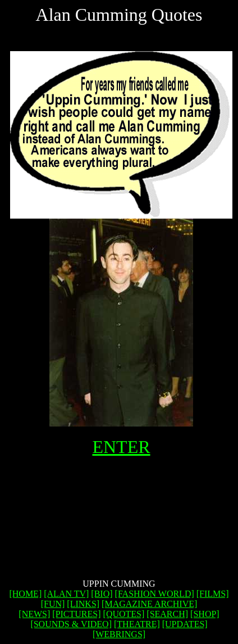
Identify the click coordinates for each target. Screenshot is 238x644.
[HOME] (25, 594)
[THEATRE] (137, 624)
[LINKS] (83, 604)
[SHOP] (205, 614)
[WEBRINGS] (119, 634)
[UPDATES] (185, 624)
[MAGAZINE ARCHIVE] (149, 604)
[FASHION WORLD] (155, 594)
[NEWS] (34, 614)
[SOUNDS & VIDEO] (71, 624)
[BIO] (102, 594)
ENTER (121, 447)
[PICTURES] (76, 614)
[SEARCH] (167, 614)
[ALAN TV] (66, 594)
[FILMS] (213, 594)
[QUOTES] (124, 614)
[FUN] (53, 604)
